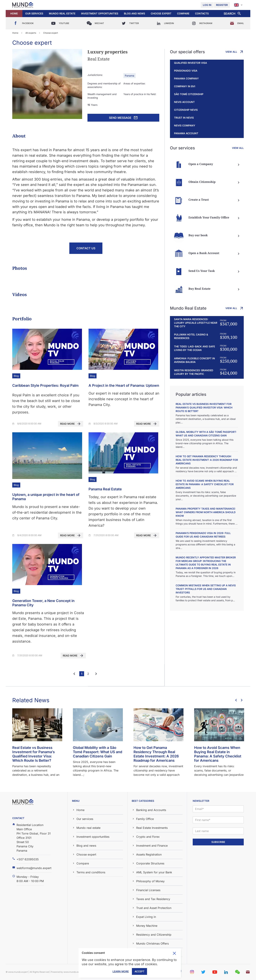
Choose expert (161, 13)
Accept (139, 971)
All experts (31, 33)
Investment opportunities (100, 13)
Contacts (202, 13)
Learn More (121, 971)
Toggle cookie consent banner (174, 953)
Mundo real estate (62, 13)
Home (14, 13)
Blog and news (134, 13)
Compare (183, 13)
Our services (34, 13)
